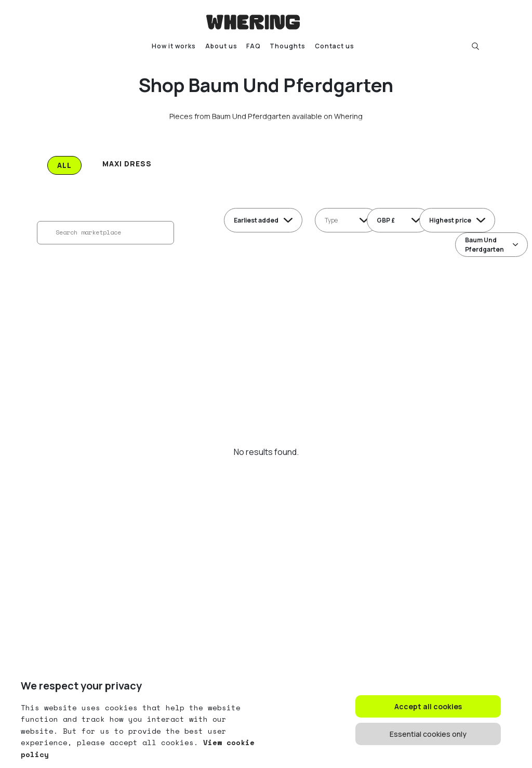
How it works (174, 46)
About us (221, 46)
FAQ (254, 46)
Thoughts (288, 46)
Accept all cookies (428, 706)
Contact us (335, 46)
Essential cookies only (428, 734)
